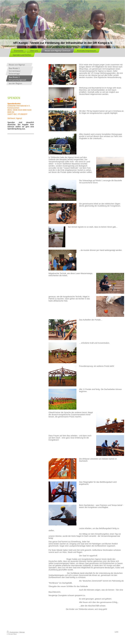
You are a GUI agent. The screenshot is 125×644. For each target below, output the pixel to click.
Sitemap (22, 632)
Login (116, 632)
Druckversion (13, 632)
